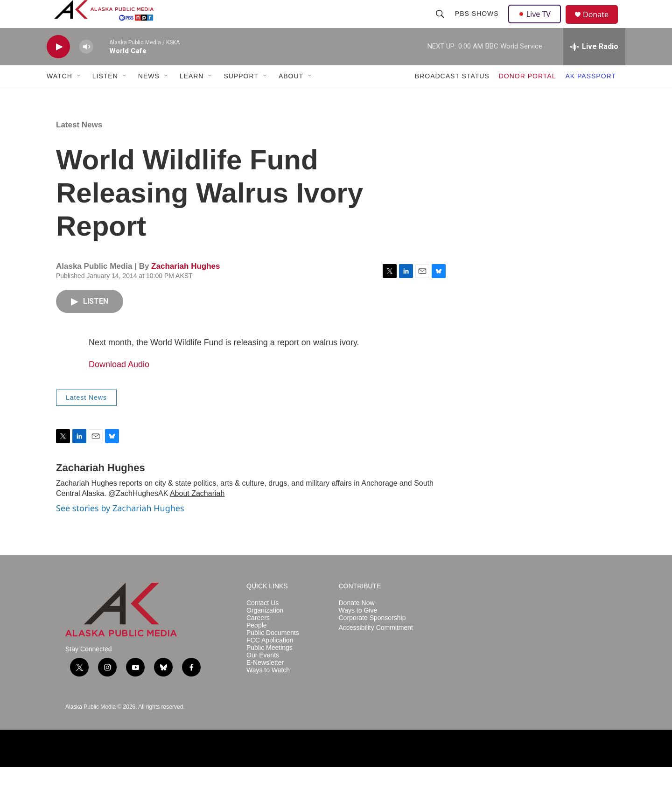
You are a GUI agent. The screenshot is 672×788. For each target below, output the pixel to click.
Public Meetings (269, 669)
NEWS (149, 97)
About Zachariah (197, 514)
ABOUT (291, 97)
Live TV (537, 24)
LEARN (192, 97)
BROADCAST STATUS (452, 97)
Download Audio (119, 385)
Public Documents (273, 654)
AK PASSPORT (591, 97)
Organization (265, 631)
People (257, 646)
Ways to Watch (268, 691)
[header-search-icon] (441, 24)
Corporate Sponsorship (372, 639)
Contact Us (262, 624)
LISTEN (105, 97)
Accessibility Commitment (376, 649)
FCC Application (270, 661)
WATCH (59, 97)
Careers (258, 639)
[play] (58, 68)
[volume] (86, 68)
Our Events (263, 676)
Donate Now (357, 624)
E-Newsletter (265, 684)
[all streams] (594, 68)
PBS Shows (478, 24)
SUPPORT (241, 97)
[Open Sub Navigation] (79, 97)
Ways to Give (358, 631)
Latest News (79, 146)
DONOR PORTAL (528, 97)
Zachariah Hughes (185, 287)
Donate (602, 25)
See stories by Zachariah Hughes (120, 529)
